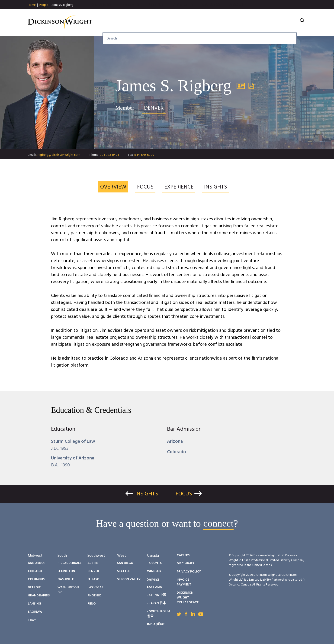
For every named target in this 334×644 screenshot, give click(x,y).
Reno (92, 604)
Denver (93, 571)
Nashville (66, 579)
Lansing (34, 604)
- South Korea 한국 (159, 614)
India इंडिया (156, 624)
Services (152, 23)
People (44, 5)
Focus (184, 494)
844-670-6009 (144, 155)
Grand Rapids (39, 596)
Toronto (155, 563)
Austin (93, 563)
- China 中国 (157, 595)
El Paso (93, 579)
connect (218, 524)
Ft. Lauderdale (69, 563)
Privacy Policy (189, 572)
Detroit (34, 587)
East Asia (154, 587)
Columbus (36, 579)
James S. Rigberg (63, 5)
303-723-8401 (109, 155)
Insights (180, 23)
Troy (32, 620)
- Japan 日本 (157, 603)
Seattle (124, 571)
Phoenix (94, 596)
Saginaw (35, 612)
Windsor (154, 571)
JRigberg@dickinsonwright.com (58, 155)
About (287, 23)
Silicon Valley (129, 579)
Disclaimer (186, 564)
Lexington (66, 571)
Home (32, 5)
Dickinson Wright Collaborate (188, 598)
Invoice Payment (184, 582)
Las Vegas (95, 587)
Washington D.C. (68, 590)
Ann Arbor (37, 563)
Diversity (233, 23)
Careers (261, 23)
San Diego (125, 563)
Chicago (35, 571)
